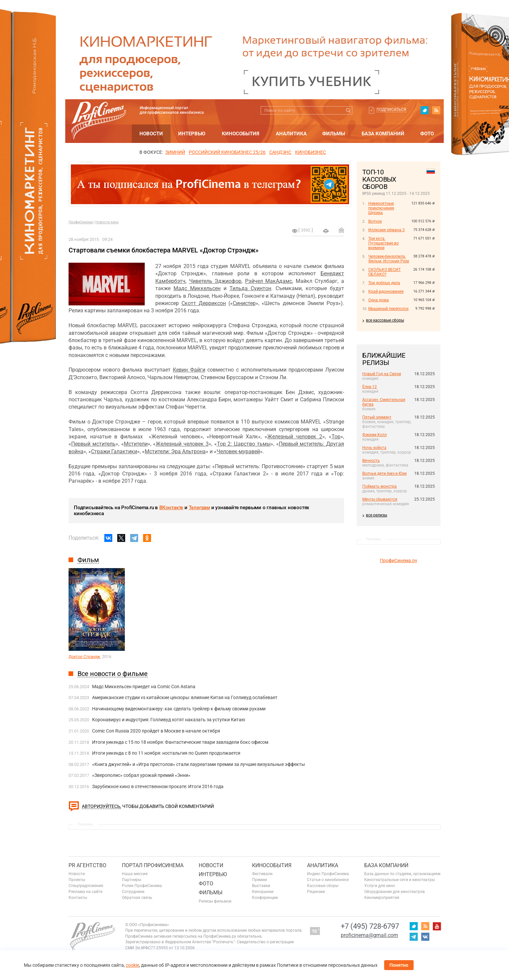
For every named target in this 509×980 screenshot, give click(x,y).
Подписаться (391, 110)
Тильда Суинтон (250, 288)
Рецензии (316, 892)
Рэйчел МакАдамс (269, 281)
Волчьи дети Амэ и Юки (384, 473)
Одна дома (379, 300)
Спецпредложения (86, 886)
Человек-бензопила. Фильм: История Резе (389, 259)
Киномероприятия (382, 898)
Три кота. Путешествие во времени (383, 243)
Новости (151, 134)
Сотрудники (133, 892)
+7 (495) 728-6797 (370, 926)
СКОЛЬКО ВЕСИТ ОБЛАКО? (384, 272)
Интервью (192, 134)
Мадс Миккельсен (197, 288)
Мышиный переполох (388, 309)
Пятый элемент (377, 417)
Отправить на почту (341, 230)
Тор (336, 437)
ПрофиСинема (81, 222)
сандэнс (280, 152)
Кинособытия (241, 134)
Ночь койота (374, 448)
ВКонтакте (171, 508)
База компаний (383, 134)
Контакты (78, 898)
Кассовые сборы (323, 886)
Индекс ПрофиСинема (328, 874)
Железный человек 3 (182, 444)
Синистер (244, 303)
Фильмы (334, 134)
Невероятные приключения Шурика (381, 208)
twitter (425, 110)
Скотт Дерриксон (204, 303)
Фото (427, 134)
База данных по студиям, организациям (402, 874)
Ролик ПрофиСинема (142, 886)
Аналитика (291, 134)
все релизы (377, 515)
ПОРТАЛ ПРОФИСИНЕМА (153, 865)
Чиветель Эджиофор (215, 281)
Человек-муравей (238, 451)
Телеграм (199, 508)
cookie (132, 965)
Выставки (261, 886)
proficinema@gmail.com (369, 935)
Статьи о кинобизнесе (328, 880)
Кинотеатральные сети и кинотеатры (400, 880)
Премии (259, 880)
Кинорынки (263, 892)
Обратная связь (137, 898)
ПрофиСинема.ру (399, 560)
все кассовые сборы (385, 320)
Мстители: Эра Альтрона (175, 451)
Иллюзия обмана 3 (386, 230)
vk (425, 937)
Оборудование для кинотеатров (395, 892)
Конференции (265, 898)
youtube (437, 926)
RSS (436, 110)
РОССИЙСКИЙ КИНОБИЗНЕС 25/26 (227, 152)
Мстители (136, 444)
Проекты (77, 880)
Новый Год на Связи (382, 374)
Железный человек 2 (295, 437)
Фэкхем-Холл (375, 435)
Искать (348, 110)
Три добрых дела (384, 283)
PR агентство (87, 865)
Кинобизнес (310, 152)
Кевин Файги (189, 370)
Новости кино (107, 222)
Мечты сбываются (380, 499)
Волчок (375, 221)
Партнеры (131, 880)
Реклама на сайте (85, 892)
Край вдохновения (386, 291)
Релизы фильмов (215, 901)
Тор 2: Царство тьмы (244, 444)
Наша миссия (135, 874)
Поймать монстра (380, 486)
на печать (326, 231)
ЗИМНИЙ (175, 152)
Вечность (371, 461)
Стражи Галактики (114, 451)
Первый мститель (93, 444)
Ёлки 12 (370, 387)
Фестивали (262, 874)
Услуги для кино (380, 886)
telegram (414, 937)
